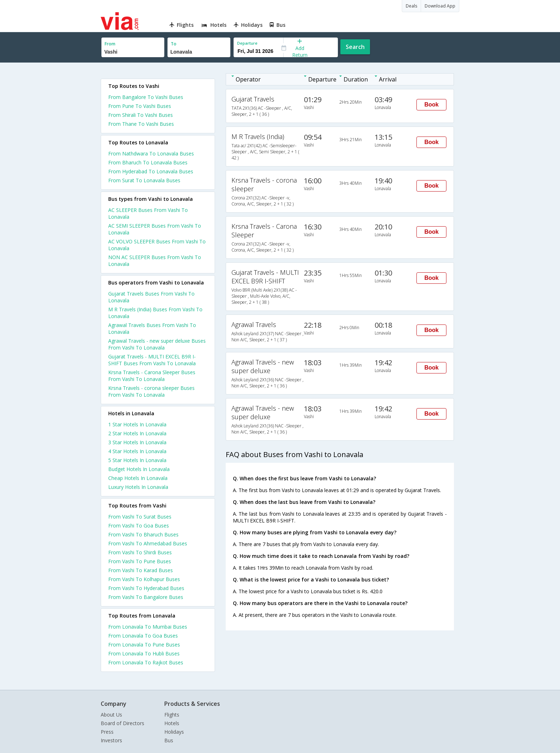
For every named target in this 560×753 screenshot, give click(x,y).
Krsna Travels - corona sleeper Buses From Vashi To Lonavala (151, 391)
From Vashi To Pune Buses (140, 561)
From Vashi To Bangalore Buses (146, 597)
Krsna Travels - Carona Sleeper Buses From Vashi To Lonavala (152, 376)
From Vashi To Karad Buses (141, 570)
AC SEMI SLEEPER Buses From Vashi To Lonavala (155, 229)
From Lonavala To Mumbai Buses (148, 627)
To (174, 44)
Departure (247, 43)
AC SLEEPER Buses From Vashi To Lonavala (148, 213)
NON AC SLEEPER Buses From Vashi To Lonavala (155, 261)
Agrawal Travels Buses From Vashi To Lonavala (152, 328)
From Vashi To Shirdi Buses (140, 552)
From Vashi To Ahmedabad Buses (148, 543)
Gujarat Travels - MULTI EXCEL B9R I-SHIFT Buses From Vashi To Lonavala (152, 360)
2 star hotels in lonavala (137, 433)
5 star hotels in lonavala (137, 460)
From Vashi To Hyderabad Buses (146, 588)
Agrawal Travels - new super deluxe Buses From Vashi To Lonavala (157, 344)
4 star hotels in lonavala (137, 451)
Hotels (172, 723)
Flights (172, 715)
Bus (169, 740)
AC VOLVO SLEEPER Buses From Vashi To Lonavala (157, 245)
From (110, 44)
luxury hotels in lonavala (138, 487)
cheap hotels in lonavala (138, 478)
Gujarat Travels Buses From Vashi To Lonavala (151, 297)
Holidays (174, 732)
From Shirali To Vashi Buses (141, 115)
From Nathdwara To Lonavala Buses (151, 153)
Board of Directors (122, 723)
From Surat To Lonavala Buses (144, 180)
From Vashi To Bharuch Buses (143, 534)
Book (431, 105)
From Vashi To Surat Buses (140, 517)
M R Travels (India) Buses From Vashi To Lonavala (155, 313)
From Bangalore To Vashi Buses (146, 97)
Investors (111, 740)
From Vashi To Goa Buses (139, 526)
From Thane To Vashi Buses (141, 124)
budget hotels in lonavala (139, 469)
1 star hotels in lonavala (137, 424)
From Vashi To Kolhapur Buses (144, 579)
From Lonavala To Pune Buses (144, 645)
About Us (111, 715)
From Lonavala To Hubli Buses (144, 653)
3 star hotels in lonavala (137, 442)
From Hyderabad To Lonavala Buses (151, 171)
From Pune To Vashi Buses (140, 106)
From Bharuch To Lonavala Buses (148, 162)
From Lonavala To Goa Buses (143, 636)
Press (107, 732)
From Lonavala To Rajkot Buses (146, 662)
